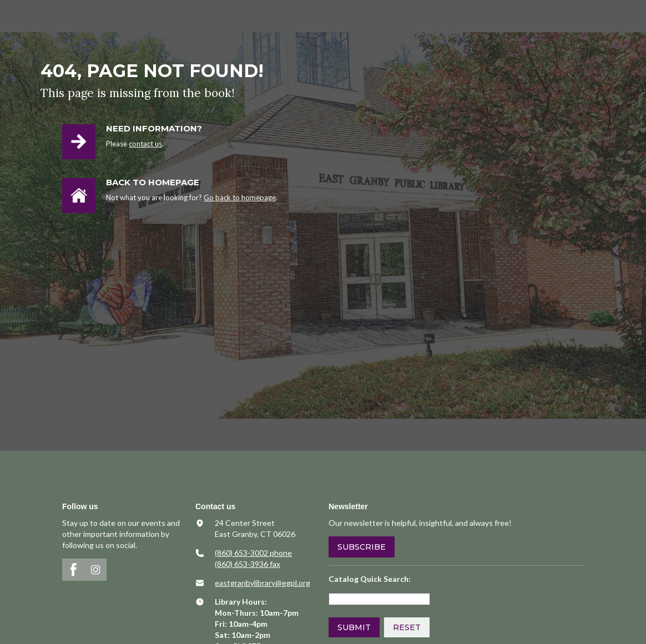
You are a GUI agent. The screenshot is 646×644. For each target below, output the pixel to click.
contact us (145, 144)
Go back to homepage (240, 197)
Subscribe (362, 547)
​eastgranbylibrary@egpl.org (263, 583)
